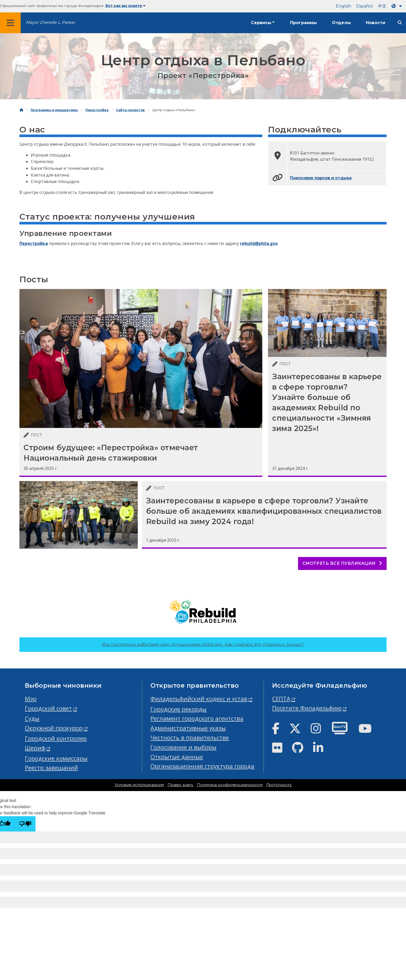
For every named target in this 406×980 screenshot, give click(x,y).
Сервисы (261, 23)
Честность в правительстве (190, 738)
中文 (382, 6)
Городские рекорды (179, 709)
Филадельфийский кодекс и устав (199, 699)
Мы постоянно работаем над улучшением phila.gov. (203, 644)
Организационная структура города (202, 766)
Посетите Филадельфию (307, 708)
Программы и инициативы (54, 110)
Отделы (341, 23)
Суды (32, 718)
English (343, 6)
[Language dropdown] (398, 6)
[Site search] (400, 23)
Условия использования (139, 785)
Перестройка (97, 110)
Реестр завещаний (51, 768)
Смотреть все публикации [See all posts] (342, 563)
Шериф (35, 748)
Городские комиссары (56, 758)
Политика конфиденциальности (230, 785)
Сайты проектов (130, 110)
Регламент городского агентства (197, 718)
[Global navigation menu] (10, 23)
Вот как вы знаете (125, 6)
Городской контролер (56, 738)
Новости (376, 23)
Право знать (180, 785)
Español (365, 6)
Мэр (31, 699)
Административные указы (188, 728)
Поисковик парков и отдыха (321, 178)
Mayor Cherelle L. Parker (51, 22)
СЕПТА (281, 699)
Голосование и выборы (183, 747)
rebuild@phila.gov (259, 243)
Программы (303, 23)
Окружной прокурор (54, 728)
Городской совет (48, 708)
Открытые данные (177, 757)
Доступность (279, 785)
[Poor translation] (25, 824)
